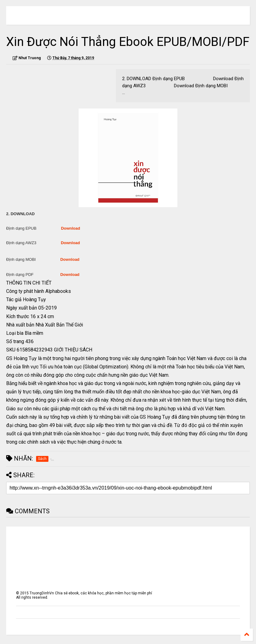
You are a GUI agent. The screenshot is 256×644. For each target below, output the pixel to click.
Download (71, 228)
